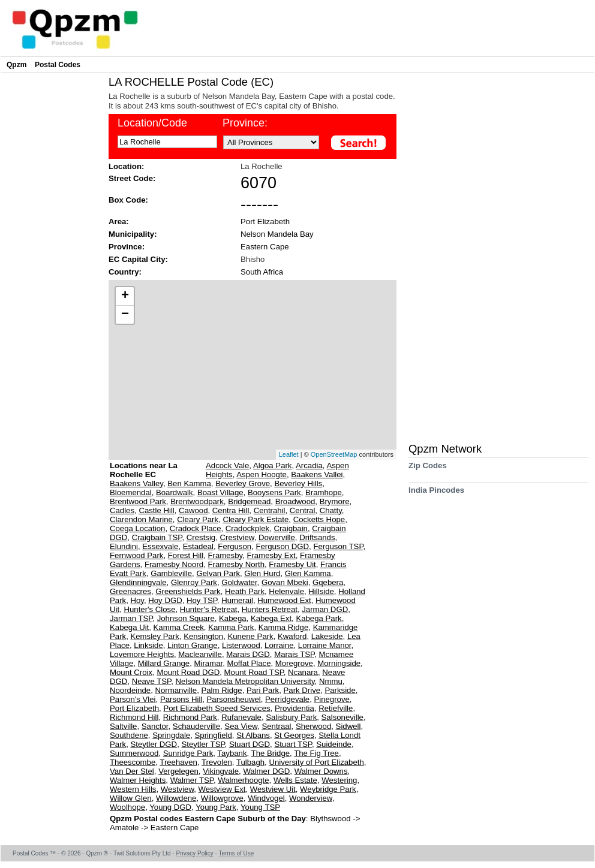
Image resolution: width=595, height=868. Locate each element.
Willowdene (176, 798)
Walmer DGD (266, 771)
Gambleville (171, 573)
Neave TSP (152, 681)
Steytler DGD (154, 744)
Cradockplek (247, 528)
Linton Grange (193, 645)
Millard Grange (164, 663)
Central (303, 510)
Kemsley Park (154, 636)
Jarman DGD (325, 609)
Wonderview (311, 798)
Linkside (148, 645)
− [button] (125, 315)
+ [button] (125, 296)
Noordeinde (130, 690)
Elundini (124, 546)
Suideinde (334, 744)
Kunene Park (250, 636)
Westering (339, 780)
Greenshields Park (188, 591)
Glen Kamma (308, 573)
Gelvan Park (218, 573)
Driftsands (317, 537)
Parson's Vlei (133, 699)
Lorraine (279, 645)
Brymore (335, 501)
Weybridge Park (328, 789)
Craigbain (290, 528)
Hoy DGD (165, 600)
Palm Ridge (221, 690)
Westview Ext (222, 789)
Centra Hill (231, 510)
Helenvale (286, 591)
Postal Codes (58, 65)
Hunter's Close (149, 609)
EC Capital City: (138, 259)
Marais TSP (294, 654)
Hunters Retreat (270, 609)
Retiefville (336, 708)
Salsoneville (342, 717)
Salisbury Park (291, 717)
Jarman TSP (131, 618)
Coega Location (137, 528)
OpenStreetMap (334, 454)
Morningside (339, 663)
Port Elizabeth (265, 221)
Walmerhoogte (243, 780)
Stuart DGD (250, 744)
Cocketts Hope (319, 519)
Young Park (216, 807)
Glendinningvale (138, 582)
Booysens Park (274, 492)
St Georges (294, 735)
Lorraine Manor (325, 645)
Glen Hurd (262, 573)
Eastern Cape (265, 247)
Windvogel (266, 798)
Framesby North (236, 564)
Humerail (237, 600)
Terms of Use (236, 853)
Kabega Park (318, 618)
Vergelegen (178, 771)
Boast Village (220, 492)
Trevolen (217, 762)
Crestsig (201, 537)
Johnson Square (186, 618)
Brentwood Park (138, 501)
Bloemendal (131, 492)
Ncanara (303, 672)
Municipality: (133, 234)
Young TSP (260, 807)
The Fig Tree (316, 753)
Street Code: (132, 178)
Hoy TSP (202, 600)
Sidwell (348, 726)
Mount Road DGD (188, 672)
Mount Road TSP (254, 672)
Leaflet (289, 454)
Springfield (214, 735)
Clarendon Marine (141, 519)
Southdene (129, 735)
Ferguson (235, 546)
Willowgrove (222, 798)
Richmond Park (190, 717)
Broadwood (295, 501)
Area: (119, 221)
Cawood (193, 510)
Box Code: (128, 200)
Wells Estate (295, 780)
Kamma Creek (179, 627)
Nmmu (331, 681)
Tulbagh (250, 762)
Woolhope (127, 807)
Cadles (122, 510)
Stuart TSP (293, 744)
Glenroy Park (194, 582)
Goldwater (239, 582)
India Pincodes (436, 494)
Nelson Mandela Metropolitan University (245, 681)
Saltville (123, 726)
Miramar (209, 663)
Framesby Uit (292, 564)
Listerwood (241, 645)
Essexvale (160, 546)
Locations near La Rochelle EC (144, 470)
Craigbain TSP (157, 537)
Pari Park (263, 690)
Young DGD (170, 807)
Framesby (225, 555)
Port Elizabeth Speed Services (217, 708)
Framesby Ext (271, 555)
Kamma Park (231, 627)
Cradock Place (196, 528)
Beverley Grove (243, 483)
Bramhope (324, 492)
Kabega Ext (271, 618)
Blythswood (331, 819)
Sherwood (313, 726)
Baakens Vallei (317, 474)
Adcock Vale (227, 465)
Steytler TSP (203, 744)
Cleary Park (198, 519)
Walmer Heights (138, 780)
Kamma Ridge (284, 627)
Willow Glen (131, 798)
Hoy (137, 600)
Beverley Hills (298, 483)
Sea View (241, 726)
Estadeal (198, 546)
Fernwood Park (136, 555)
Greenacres (130, 591)
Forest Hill (186, 555)
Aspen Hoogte (262, 474)
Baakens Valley (136, 483)
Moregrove (294, 663)
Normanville (176, 690)
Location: (126, 166)
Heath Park (245, 591)
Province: (245, 123)
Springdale (171, 735)
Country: (125, 272)
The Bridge (271, 753)
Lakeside (327, 636)
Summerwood (134, 753)
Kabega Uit (129, 627)
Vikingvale (221, 771)
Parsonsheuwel (234, 699)
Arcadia (309, 465)
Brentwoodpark (197, 501)
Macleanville (200, 654)
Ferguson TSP (338, 546)
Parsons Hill (181, 699)
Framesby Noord (174, 564)
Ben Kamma (189, 483)
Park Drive (302, 690)
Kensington (203, 636)
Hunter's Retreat (209, 609)
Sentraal (276, 726)
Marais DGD (248, 654)
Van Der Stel (132, 771)
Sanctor (155, 726)
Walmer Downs (321, 771)
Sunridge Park (188, 753)
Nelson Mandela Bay (277, 234)
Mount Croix (131, 672)
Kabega (232, 618)
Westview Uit (273, 789)
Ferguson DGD (282, 546)
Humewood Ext (284, 600)
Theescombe (133, 762)
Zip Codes (428, 470)
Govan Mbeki (285, 582)
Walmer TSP (192, 780)
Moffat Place (249, 663)
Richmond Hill (134, 717)
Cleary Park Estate (256, 519)
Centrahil (270, 510)
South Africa (262, 272)
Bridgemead (249, 501)
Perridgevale (287, 699)
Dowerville (277, 537)
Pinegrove (331, 699)
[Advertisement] (52, 255)
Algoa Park (273, 465)
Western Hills (133, 789)
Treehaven (178, 762)
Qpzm (16, 65)
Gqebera (328, 582)
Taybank (232, 753)
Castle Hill (156, 510)
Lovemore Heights (142, 654)
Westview (177, 789)
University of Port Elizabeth (316, 762)
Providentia (295, 708)
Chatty (331, 510)
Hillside (321, 591)
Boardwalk (175, 492)
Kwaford (292, 636)
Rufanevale (241, 717)
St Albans (253, 735)
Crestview (237, 537)
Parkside (340, 690)
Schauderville (196, 726)
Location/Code (152, 123)
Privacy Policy (194, 853)
